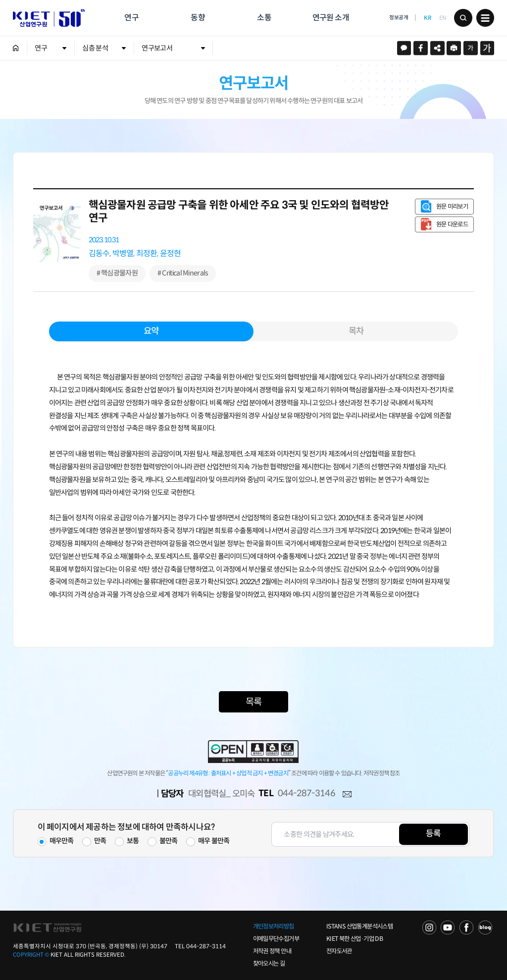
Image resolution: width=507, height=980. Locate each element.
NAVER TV (429, 927)
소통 (264, 18)
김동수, (100, 253)
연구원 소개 (331, 18)
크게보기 (487, 48)
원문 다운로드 (452, 224)
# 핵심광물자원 (117, 273)
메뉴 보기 (485, 18)
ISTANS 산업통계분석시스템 (359, 926)
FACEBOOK (466, 927)
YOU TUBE (448, 927)
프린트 (454, 48)
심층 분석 (95, 48)
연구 (131, 18)
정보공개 (399, 18)
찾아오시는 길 (269, 964)
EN (443, 18)
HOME (16, 48)
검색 (463, 18)
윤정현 (171, 253)
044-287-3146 (306, 793)
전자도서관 (339, 951)
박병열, (124, 253)
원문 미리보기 (452, 207)
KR (428, 18)
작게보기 (471, 48)
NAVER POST (485, 927)
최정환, (147, 253)
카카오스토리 (404, 48)
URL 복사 (437, 48)
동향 (198, 18)
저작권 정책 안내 (272, 951)
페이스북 (421, 48)
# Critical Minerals (183, 273)
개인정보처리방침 (274, 926)
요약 (151, 331)
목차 (356, 331)
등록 (433, 834)
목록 (253, 702)
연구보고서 (157, 48)
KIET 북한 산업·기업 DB (355, 939)
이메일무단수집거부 (276, 939)
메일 (347, 795)
